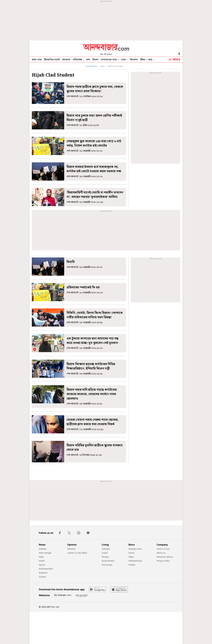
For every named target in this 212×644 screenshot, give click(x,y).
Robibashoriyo (135, 561)
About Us (161, 553)
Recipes (105, 557)
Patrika (132, 565)
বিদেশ (95, 60)
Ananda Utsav (135, 549)
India (41, 557)
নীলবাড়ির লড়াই (52, 60)
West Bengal (45, 553)
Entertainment (46, 569)
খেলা (123, 60)
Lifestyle (106, 549)
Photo (132, 553)
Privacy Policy (163, 561)
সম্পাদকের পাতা (109, 60)
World (42, 561)
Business (43, 573)
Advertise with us (165, 557)
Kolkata (43, 549)
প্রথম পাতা (37, 60)
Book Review (108, 561)
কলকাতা (66, 60)
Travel (105, 553)
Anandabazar (91, 66)
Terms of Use (163, 549)
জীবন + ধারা (146, 60)
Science (42, 577)
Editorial (71, 549)
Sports (42, 565)
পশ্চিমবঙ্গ (77, 60)
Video (131, 557)
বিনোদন (134, 60)
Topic (102, 66)
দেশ (88, 60)
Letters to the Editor (77, 553)
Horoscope (107, 565)
